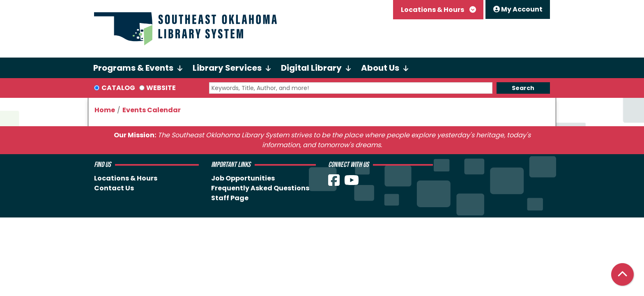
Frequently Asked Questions (260, 188)
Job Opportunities (243, 178)
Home (105, 110)
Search (523, 88)
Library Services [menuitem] (227, 68)
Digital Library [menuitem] (311, 68)
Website (161, 88)
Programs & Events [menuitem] (133, 68)
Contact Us (114, 188)
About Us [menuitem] (380, 68)
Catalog (118, 88)
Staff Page (230, 198)
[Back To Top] (622, 274)
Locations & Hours (433, 10)
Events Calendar (152, 110)
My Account (518, 9)
